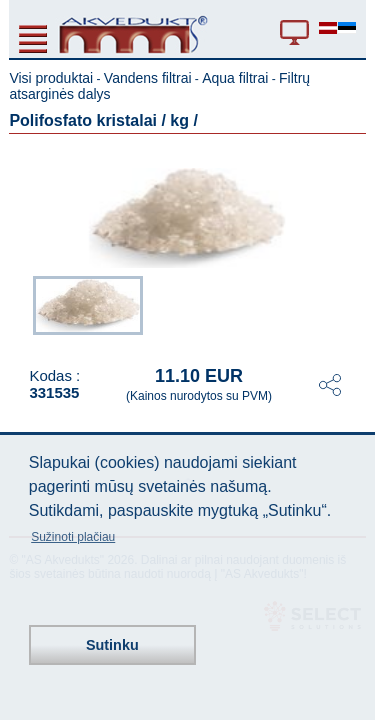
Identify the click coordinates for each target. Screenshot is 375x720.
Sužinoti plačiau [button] (73, 537)
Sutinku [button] (112, 645)
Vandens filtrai (148, 78)
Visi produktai (51, 78)
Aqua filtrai (235, 78)
